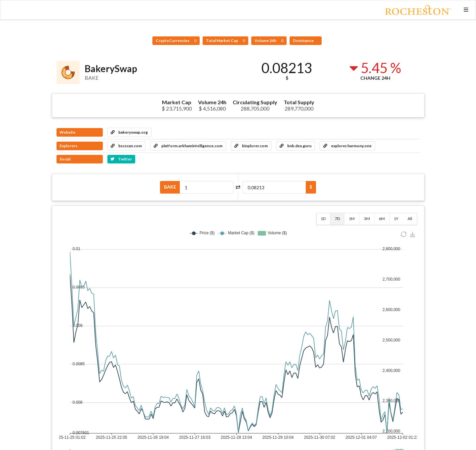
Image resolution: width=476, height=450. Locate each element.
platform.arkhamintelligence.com (188, 146)
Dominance (304, 41)
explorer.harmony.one (347, 146)
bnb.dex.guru (296, 146)
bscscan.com (126, 146)
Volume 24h (269, 41)
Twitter (121, 159)
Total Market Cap (225, 41)
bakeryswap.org (129, 132)
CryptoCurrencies (176, 41)
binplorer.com (251, 146)
